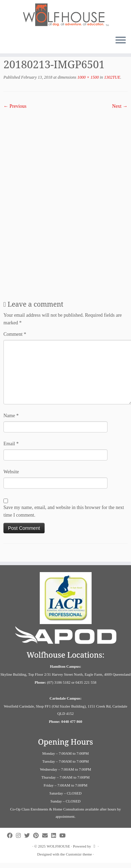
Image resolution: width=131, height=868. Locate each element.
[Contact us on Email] (47, 836)
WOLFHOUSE (58, 846)
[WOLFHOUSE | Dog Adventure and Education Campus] (65, 15)
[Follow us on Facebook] (11, 836)
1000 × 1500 (88, 77)
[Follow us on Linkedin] (55, 836)
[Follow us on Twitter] (29, 836)
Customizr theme (79, 854)
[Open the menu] (121, 41)
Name (11, 416)
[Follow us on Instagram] (20, 836)
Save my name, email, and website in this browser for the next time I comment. (64, 511)
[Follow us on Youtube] (64, 836)
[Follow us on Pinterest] (38, 836)
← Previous (15, 106)
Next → (120, 106)
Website (11, 472)
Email (11, 444)
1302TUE (112, 77)
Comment (15, 334)
